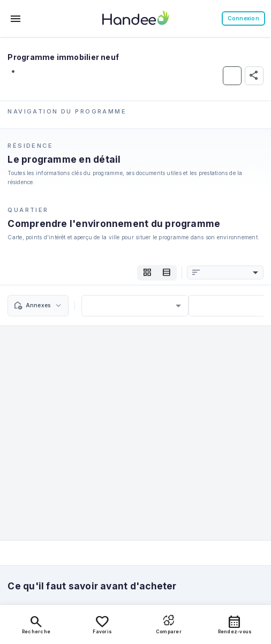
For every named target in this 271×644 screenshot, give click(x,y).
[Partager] (254, 76)
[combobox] (231, 273)
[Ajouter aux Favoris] (232, 76)
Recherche (36, 624)
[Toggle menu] (16, 19)
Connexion (243, 18)
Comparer (169, 624)
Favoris (102, 624)
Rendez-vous (235, 624)
